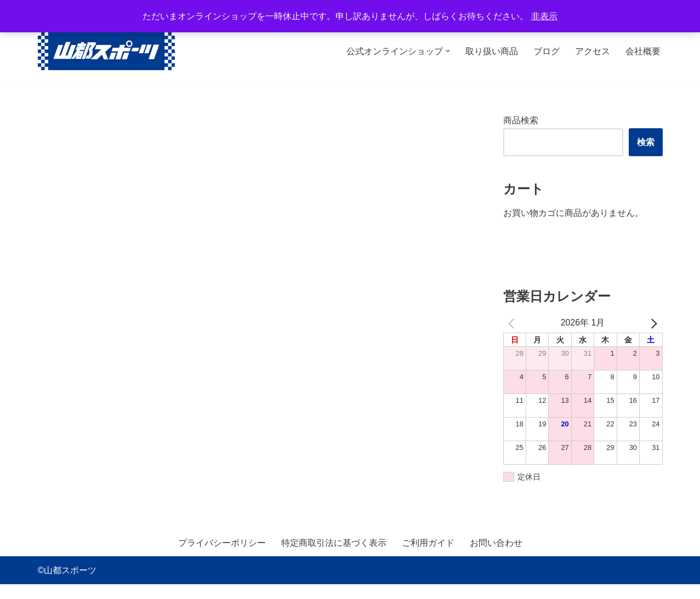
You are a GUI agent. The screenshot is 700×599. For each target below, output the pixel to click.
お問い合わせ (496, 557)
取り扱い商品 (492, 51)
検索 (646, 149)
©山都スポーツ (67, 585)
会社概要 (643, 51)
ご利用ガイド (428, 557)
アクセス (593, 51)
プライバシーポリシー (222, 557)
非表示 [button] (544, 16)
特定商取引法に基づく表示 (334, 557)
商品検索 (521, 120)
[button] (448, 51)
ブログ (547, 51)
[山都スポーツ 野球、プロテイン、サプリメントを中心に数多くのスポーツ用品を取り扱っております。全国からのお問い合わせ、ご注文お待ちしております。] (106, 51)
